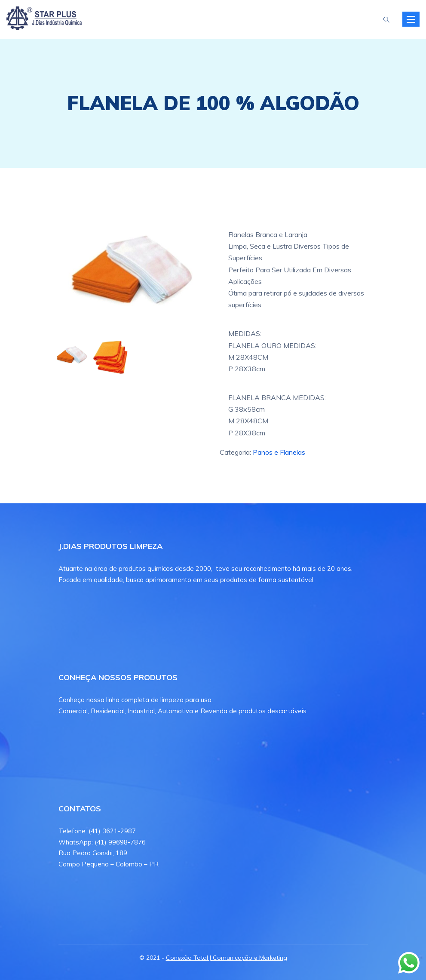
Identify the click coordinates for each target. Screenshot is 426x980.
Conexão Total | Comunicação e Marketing (227, 958)
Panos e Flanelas (279, 452)
